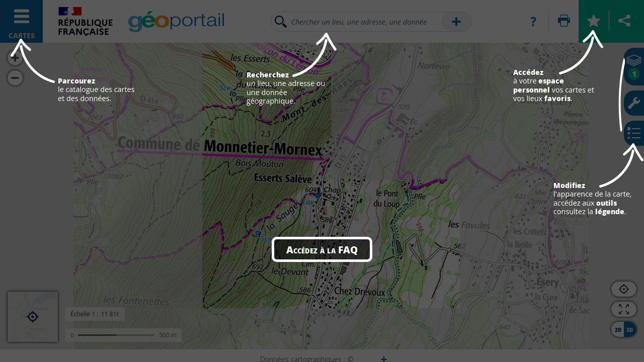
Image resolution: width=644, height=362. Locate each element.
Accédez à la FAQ (322, 249)
